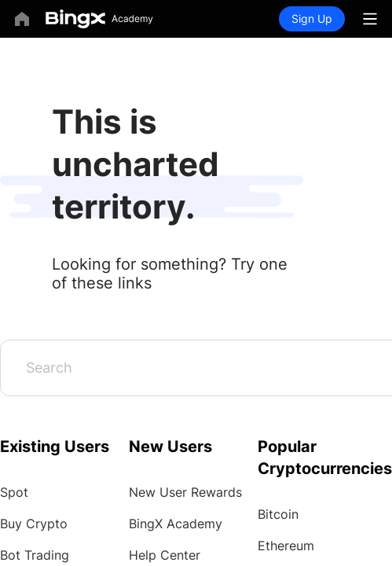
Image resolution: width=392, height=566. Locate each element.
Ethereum (286, 546)
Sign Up (312, 18)
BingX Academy (176, 524)
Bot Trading (35, 555)
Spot (14, 492)
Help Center (165, 555)
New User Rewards (185, 492)
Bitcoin (278, 514)
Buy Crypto (34, 524)
